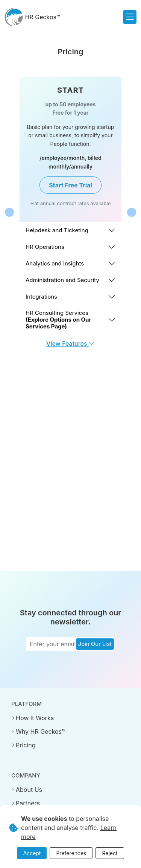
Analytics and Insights (55, 263)
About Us (29, 790)
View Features (70, 344)
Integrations (41, 297)
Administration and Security (62, 280)
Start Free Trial (70, 185)
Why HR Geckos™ (41, 732)
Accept (32, 853)
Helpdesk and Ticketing (57, 230)
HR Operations (45, 247)
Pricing (26, 745)
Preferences (71, 853)
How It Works (35, 718)
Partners (28, 803)
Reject (110, 853)
